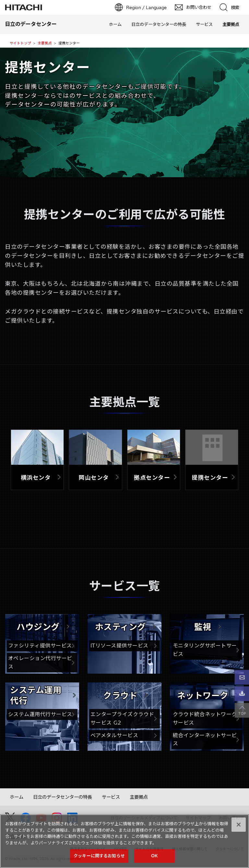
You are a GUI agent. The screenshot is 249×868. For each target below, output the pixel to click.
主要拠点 (45, 43)
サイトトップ (20, 43)
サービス (204, 24)
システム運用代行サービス (40, 714)
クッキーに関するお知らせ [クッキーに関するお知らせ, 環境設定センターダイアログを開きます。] (99, 857)
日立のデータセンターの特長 (159, 24)
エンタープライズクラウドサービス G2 (122, 718)
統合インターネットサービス (205, 739)
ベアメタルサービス (114, 735)
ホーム (115, 24)
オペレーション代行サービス (40, 662)
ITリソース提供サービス (119, 645)
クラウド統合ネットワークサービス (205, 718)
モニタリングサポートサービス (205, 650)
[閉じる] (239, 826)
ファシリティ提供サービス (40, 645)
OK (154, 857)
